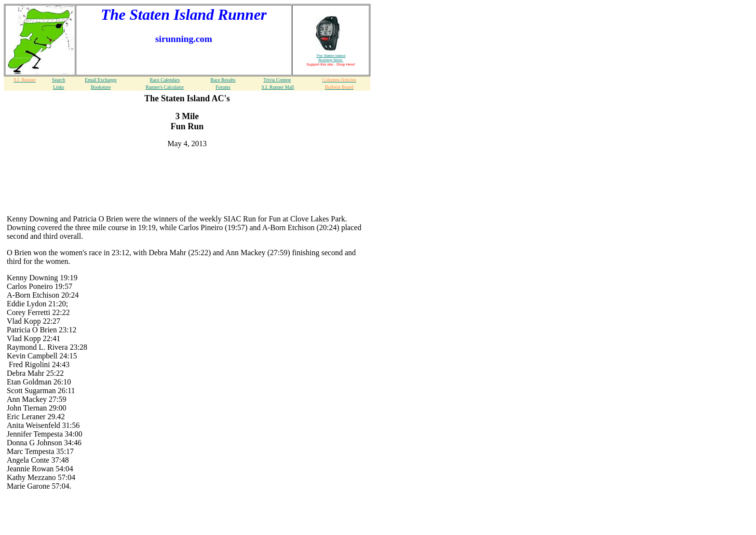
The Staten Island (331, 58)
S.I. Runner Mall (277, 87)
